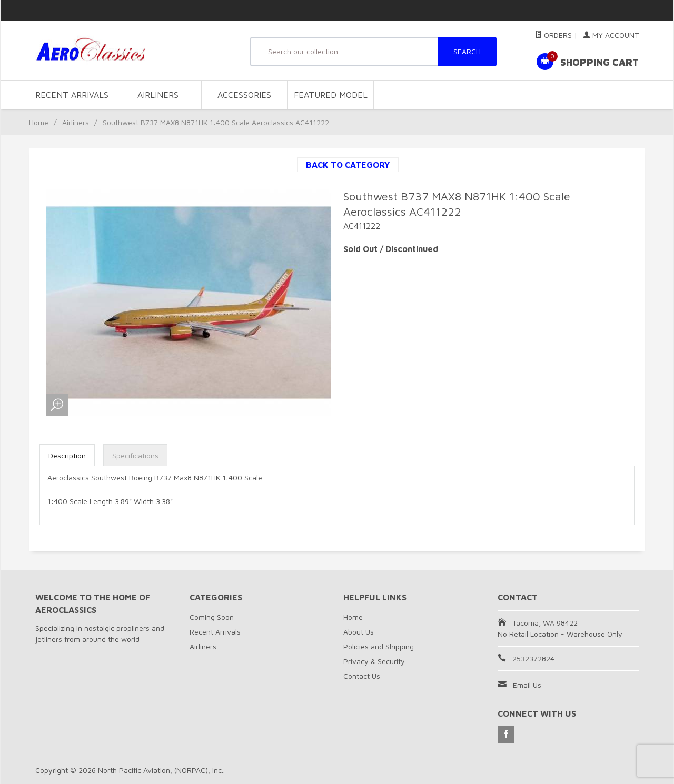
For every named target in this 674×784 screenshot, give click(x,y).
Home (39, 122)
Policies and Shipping (379, 646)
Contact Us (362, 676)
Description (67, 455)
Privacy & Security (374, 661)
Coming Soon (212, 617)
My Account (611, 35)
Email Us (527, 685)
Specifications (135, 455)
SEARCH (467, 51)
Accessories (244, 95)
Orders (553, 35)
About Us (359, 632)
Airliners (158, 95)
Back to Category (348, 165)
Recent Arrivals (72, 95)
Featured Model (331, 95)
